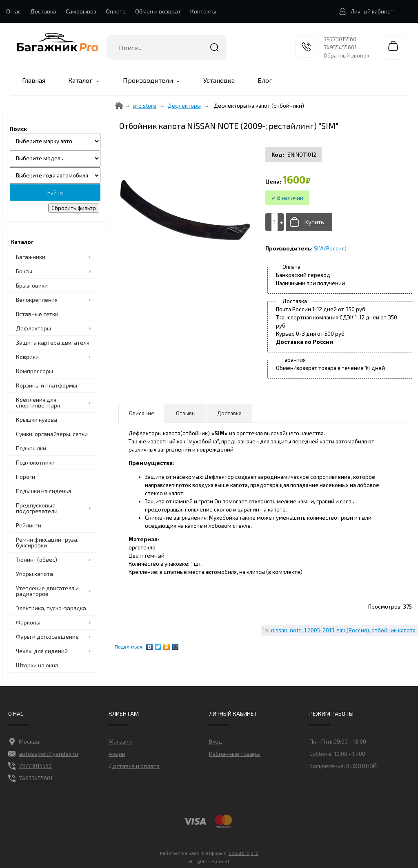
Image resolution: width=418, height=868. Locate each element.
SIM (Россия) (330, 248)
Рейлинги (29, 525)
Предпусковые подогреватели (37, 508)
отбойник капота (394, 630)
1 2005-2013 (319, 630)
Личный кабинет (364, 11)
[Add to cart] (275, 222)
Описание (142, 413)
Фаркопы (28, 622)
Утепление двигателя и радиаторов (47, 591)
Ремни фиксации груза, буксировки (47, 542)
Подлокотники (35, 462)
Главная (34, 80)
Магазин (120, 741)
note (296, 630)
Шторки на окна (37, 665)
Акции (117, 754)
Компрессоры (34, 371)
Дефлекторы (33, 328)
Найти (214, 47)
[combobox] (167, 47)
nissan (279, 630)
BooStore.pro (243, 852)
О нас (13, 11)
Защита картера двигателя (53, 342)
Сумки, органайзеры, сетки (52, 434)
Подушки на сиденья (43, 491)
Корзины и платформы (47, 385)
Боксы (24, 271)
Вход (216, 741)
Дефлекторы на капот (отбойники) (259, 106)
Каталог (80, 80)
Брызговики (32, 285)
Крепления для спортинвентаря (38, 402)
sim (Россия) (353, 630)
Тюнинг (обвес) (37, 559)
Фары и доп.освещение (47, 637)
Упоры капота (34, 574)
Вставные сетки (37, 314)
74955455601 (340, 47)
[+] (280, 222)
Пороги (26, 477)
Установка (219, 80)
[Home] (119, 106)
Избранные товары (235, 754)
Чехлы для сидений (42, 651)
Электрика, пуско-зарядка (51, 608)
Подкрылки (31, 448)
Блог (265, 80)
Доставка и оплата (134, 766)
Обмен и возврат (158, 11)
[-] (269, 222)
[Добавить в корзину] (309, 222)
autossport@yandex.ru (43, 754)
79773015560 (340, 39)
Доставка (43, 11)
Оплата (116, 11)
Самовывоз (81, 11)
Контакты (203, 11)
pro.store (145, 106)
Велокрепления (37, 300)
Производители (148, 80)
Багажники (31, 257)
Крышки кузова (37, 420)
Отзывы (186, 413)
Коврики (27, 357)
